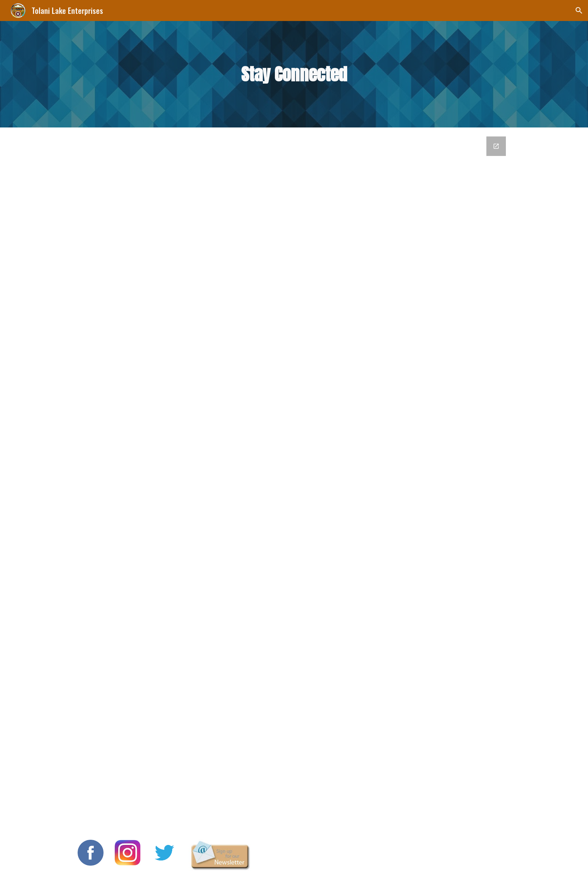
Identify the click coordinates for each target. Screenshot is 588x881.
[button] (579, 10)
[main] (294, 74)
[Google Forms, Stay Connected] (294, 479)
